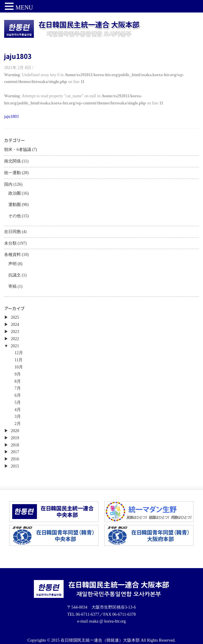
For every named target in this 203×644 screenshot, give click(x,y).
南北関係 (12, 161)
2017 (15, 452)
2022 (15, 339)
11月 (19, 360)
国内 (8, 184)
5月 (18, 402)
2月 (18, 424)
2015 (15, 466)
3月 (18, 416)
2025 (15, 317)
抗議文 (15, 275)
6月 (18, 395)
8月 (18, 381)
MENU (24, 7)
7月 (18, 388)
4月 (18, 410)
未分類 (10, 243)
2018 (15, 445)
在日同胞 (12, 232)
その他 (15, 216)
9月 (18, 374)
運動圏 (15, 205)
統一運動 (12, 173)
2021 (15, 346)
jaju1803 (18, 56)
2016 (15, 459)
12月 (19, 353)
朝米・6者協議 (18, 150)
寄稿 (12, 286)
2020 (15, 431)
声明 (12, 264)
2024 (15, 325)
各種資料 (12, 255)
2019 (15, 438)
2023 (15, 332)
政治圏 (15, 193)
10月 (19, 367)
